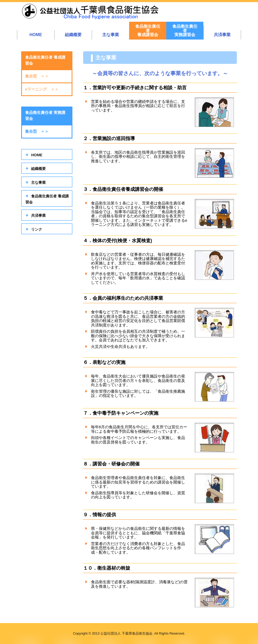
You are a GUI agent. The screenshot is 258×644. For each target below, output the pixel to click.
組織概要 (73, 35)
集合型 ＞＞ (37, 76)
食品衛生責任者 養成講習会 (47, 199)
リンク (37, 229)
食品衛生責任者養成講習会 (148, 30)
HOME (36, 35)
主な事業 (111, 35)
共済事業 (222, 35)
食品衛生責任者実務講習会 (185, 30)
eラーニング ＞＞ (42, 89)
